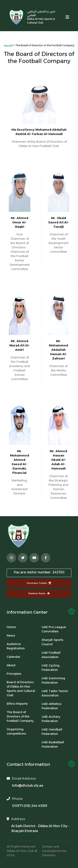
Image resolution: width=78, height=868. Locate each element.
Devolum (49, 855)
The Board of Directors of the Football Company (20, 716)
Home (11, 627)
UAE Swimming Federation (53, 680)
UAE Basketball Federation (53, 744)
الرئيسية (8, 45)
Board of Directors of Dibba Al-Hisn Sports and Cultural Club (21, 689)
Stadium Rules (39, 593)
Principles (14, 674)
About (11, 665)
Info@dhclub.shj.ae (28, 786)
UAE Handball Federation (52, 732)
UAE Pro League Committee (54, 629)
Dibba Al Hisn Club (21, 851)
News (11, 636)
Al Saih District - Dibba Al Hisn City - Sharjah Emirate (40, 828)
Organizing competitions (16, 731)
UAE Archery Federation (51, 719)
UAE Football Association (51, 655)
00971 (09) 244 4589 (30, 806)
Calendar (14, 657)
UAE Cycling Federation (51, 668)
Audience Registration (16, 646)
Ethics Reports (17, 704)
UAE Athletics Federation (51, 706)
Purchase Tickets (39, 583)
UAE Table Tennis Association (55, 693)
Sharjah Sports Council (52, 642)
